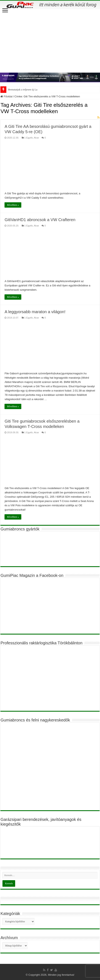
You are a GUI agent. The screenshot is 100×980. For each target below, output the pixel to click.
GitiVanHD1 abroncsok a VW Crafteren (40, 220)
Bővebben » (13, 205)
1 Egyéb (29, 138)
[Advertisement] (50, 40)
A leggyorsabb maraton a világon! (35, 312)
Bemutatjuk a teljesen (20, 89)
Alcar (36, 138)
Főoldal (6, 96)
